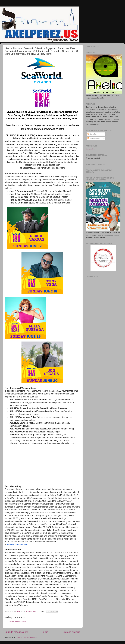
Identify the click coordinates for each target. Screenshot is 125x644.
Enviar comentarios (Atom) (26, 637)
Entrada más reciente (16, 632)
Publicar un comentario (17, 622)
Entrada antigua (71, 632)
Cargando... (91, 149)
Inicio (45, 632)
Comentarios (93, 138)
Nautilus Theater (63, 191)
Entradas (92, 134)
